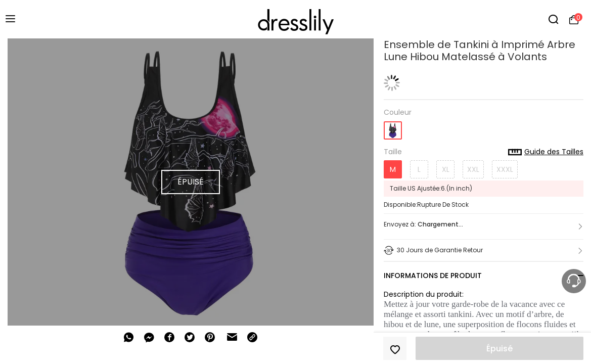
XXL (473, 169)
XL (446, 169)
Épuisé (499, 349)
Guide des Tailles (546, 152)
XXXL (505, 169)
